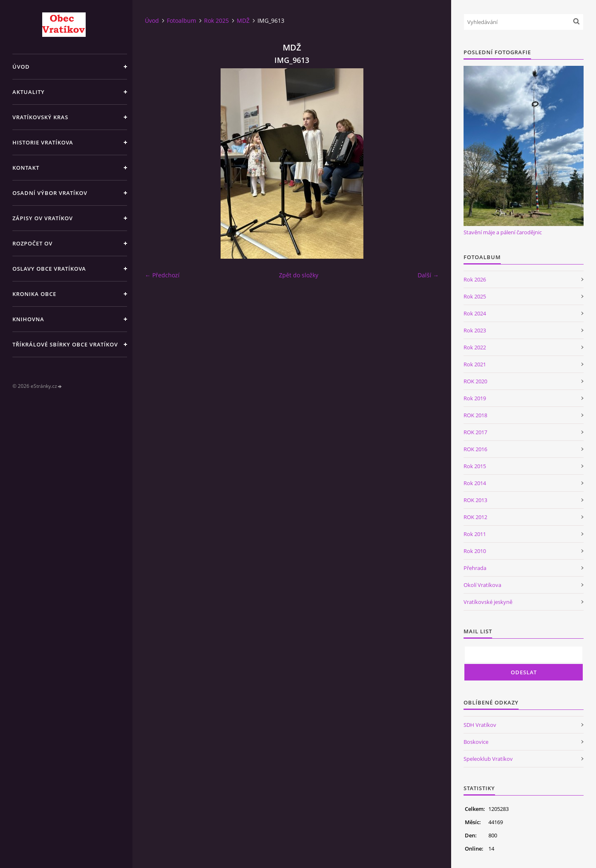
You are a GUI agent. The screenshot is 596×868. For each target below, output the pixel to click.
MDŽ (243, 20)
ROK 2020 (475, 381)
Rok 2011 (475, 534)
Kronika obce (34, 294)
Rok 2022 (475, 347)
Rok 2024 (475, 313)
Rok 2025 (216, 20)
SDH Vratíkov (480, 725)
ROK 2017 (475, 432)
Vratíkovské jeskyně (488, 602)
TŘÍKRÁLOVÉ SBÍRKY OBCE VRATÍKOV (65, 344)
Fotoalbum (181, 20)
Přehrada (475, 568)
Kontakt (26, 168)
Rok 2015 (475, 466)
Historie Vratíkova (43, 142)
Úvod (21, 67)
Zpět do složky (299, 275)
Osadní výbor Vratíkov (50, 193)
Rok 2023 (475, 330)
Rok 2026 (475, 279)
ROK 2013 (475, 500)
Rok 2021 (475, 364)
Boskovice (476, 742)
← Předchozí (162, 275)
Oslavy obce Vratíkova (49, 269)
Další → (428, 275)
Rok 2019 (475, 398)
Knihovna (28, 319)
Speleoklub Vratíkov (488, 759)
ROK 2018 (475, 415)
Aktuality (29, 92)
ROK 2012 (475, 517)
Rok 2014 (475, 483)
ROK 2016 (475, 449)
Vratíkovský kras (40, 117)
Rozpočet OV (32, 243)
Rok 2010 (475, 551)
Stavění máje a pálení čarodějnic (503, 232)
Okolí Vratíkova (482, 585)
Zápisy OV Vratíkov (43, 218)
